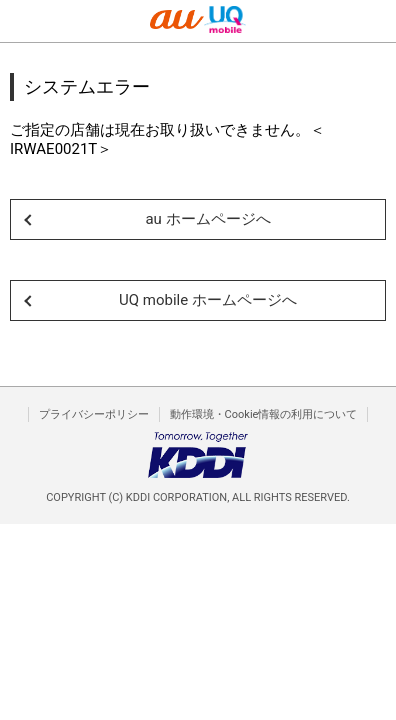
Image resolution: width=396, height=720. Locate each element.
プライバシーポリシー (94, 414)
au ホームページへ (207, 219)
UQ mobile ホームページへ (208, 300)
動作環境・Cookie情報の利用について (264, 414)
